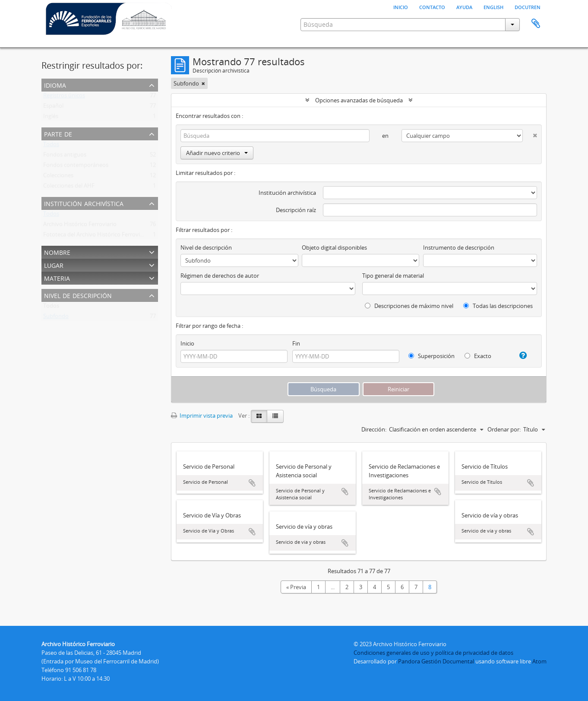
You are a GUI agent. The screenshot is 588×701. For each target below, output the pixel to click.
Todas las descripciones (498, 306)
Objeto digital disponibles (334, 247)
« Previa (296, 587)
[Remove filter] (203, 83)
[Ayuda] (520, 355)
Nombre (57, 252)
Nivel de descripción (78, 295)
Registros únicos (64, 97)
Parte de (58, 133)
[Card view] (259, 416)
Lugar (54, 265)
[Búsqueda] (275, 136)
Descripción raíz (296, 210)
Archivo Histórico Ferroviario (80, 226)
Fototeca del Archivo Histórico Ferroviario (96, 236)
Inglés (51, 118)
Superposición (432, 356)
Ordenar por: (504, 429)
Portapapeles (536, 24)
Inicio (401, 6)
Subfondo (56, 318)
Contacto (432, 6)
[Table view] (275, 416)
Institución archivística (84, 203)
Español (53, 108)
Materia (57, 278)
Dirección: (374, 429)
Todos (51, 146)
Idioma (55, 84)
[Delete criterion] (530, 134)
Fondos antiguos (65, 156)
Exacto (478, 356)
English (493, 6)
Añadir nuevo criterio (217, 153)
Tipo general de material (393, 276)
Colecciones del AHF (69, 187)
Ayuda (464, 6)
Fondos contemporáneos (76, 167)
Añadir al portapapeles (252, 483)
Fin (296, 343)
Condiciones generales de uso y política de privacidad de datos (433, 653)
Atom (539, 661)
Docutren (528, 6)
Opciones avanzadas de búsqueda (359, 100)
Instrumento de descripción (459, 247)
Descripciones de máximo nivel (409, 306)
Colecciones (58, 177)
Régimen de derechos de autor (220, 276)
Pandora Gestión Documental (436, 661)
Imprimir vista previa (202, 416)
